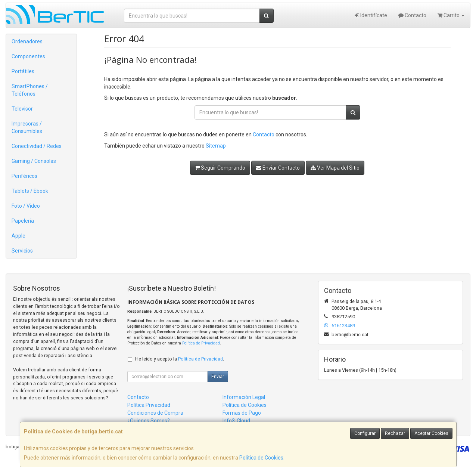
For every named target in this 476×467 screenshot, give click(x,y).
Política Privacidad (149, 405)
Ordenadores (27, 41)
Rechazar (395, 433)
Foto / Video (26, 206)
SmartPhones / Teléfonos (30, 90)
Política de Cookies (261, 458)
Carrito (451, 15)
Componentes (28, 56)
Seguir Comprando (220, 168)
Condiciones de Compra (155, 413)
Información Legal (244, 397)
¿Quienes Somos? (149, 421)
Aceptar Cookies (431, 433)
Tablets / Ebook (30, 191)
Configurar (365, 433)
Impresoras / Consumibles (27, 127)
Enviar (218, 377)
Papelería (23, 221)
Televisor (22, 109)
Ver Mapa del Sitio (335, 168)
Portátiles (23, 71)
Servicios (22, 251)
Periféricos (24, 176)
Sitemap (216, 146)
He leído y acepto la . (180, 359)
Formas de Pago (242, 413)
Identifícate (371, 15)
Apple (18, 236)
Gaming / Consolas (34, 161)
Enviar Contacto (278, 168)
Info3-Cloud (236, 421)
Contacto (412, 15)
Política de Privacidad (201, 343)
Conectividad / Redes (37, 146)
